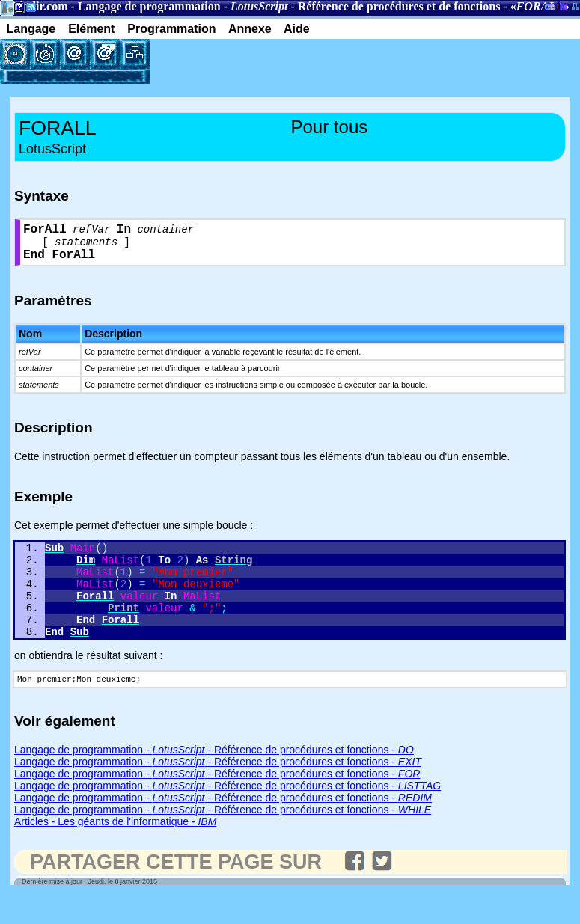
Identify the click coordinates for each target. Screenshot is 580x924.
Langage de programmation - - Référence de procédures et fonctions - (214, 778)
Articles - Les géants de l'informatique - (115, 850)
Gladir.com (39, 6)
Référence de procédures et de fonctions (399, 6)
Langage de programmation (149, 6)
